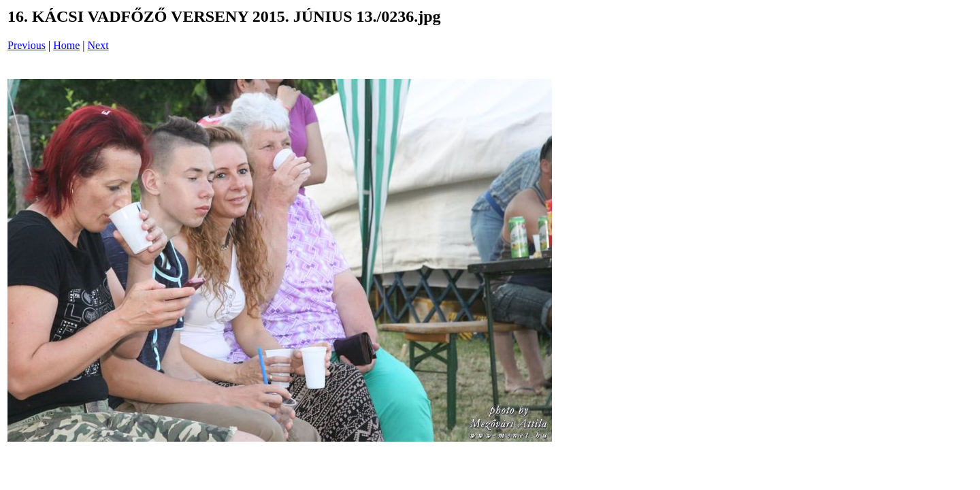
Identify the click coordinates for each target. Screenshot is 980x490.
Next (98, 45)
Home (66, 45)
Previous (27, 45)
